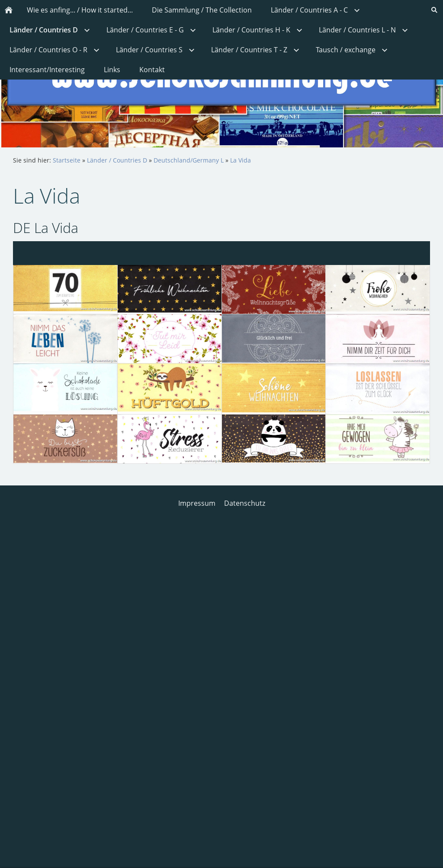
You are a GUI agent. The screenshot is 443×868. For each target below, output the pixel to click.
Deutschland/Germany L (189, 160)
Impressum (197, 503)
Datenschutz (245, 503)
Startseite (67, 160)
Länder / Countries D (117, 160)
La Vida (241, 160)
